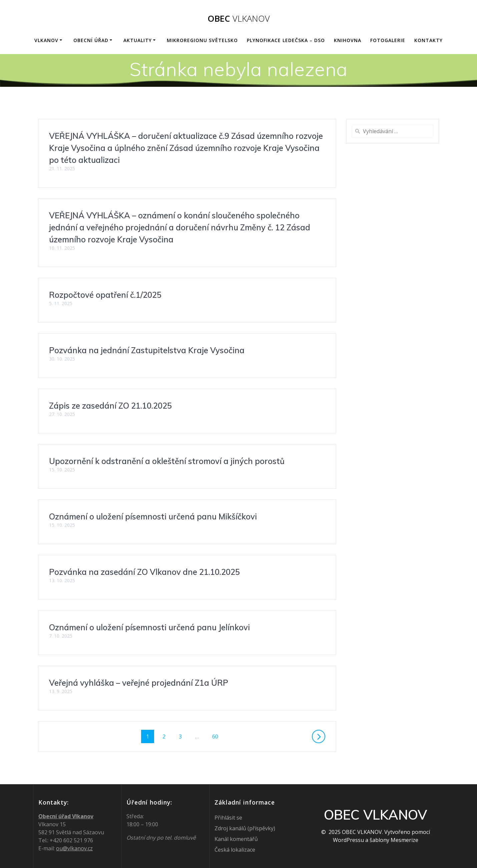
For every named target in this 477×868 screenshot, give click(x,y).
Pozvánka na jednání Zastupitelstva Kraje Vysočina (147, 350)
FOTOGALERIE (388, 40)
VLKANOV (46, 40)
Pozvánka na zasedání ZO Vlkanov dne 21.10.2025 (144, 572)
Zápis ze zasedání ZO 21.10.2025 (110, 406)
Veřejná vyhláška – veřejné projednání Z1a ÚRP (139, 683)
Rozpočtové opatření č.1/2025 (105, 295)
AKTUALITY (138, 40)
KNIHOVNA (348, 40)
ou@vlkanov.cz (74, 848)
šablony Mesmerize (394, 840)
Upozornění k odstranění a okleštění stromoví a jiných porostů (167, 461)
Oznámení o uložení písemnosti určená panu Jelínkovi (149, 627)
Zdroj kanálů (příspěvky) (245, 828)
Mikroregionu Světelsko (202, 40)
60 (217, 736)
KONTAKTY (428, 40)
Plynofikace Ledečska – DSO (286, 40)
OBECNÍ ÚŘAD (91, 40)
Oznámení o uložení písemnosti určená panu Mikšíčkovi (153, 516)
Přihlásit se (228, 818)
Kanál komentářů (236, 839)
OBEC (239, 19)
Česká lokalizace (235, 850)
